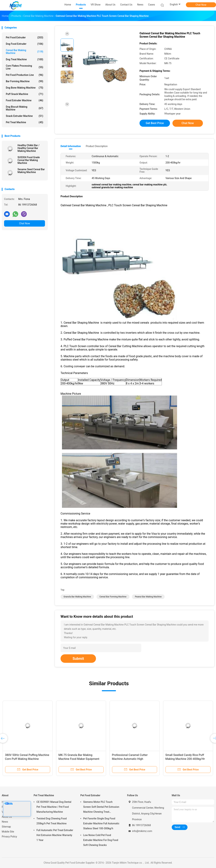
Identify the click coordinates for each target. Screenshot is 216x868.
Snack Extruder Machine (25, 116)
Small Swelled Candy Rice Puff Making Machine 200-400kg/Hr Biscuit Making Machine (185, 759)
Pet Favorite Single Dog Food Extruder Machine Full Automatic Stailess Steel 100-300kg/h (101, 823)
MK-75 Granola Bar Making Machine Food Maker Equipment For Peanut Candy (79, 759)
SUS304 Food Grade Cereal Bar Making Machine (29, 160)
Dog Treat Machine (25, 59)
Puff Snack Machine (25, 94)
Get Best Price (155, 123)
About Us (7, 817)
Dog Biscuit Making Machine (25, 108)
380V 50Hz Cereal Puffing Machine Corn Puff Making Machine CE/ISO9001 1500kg (27, 759)
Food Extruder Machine (25, 100)
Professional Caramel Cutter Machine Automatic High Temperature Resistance (130, 759)
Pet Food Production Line (25, 75)
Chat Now (201, 5)
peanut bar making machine (148, 597)
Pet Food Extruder (25, 37)
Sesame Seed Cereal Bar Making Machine (31, 171)
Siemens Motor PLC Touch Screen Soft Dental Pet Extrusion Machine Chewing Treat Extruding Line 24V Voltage (101, 807)
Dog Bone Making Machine (25, 88)
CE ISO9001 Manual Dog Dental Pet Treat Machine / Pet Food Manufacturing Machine (54, 807)
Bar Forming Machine (25, 81)
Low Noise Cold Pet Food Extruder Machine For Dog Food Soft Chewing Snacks (101, 840)
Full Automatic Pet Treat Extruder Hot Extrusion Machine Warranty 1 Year (55, 835)
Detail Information (71, 146)
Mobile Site (8, 832)
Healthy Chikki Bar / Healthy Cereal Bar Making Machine (29, 148)
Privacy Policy (9, 837)
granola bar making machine (77, 597)
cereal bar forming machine (113, 597)
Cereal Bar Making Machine (25, 52)
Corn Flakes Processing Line (25, 67)
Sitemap (6, 827)
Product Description (97, 146)
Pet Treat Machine (25, 122)
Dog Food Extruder (25, 44)
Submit (78, 659)
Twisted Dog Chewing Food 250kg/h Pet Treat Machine (52, 821)
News (5, 822)
